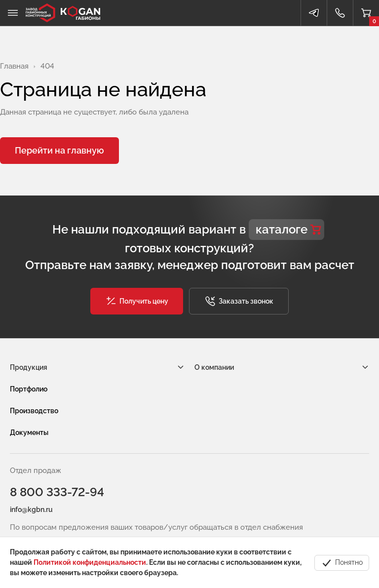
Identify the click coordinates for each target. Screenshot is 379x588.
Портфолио (29, 389)
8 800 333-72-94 (57, 492)
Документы (29, 432)
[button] (137, 301)
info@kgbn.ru (31, 510)
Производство (34, 411)
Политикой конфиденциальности (90, 562)
